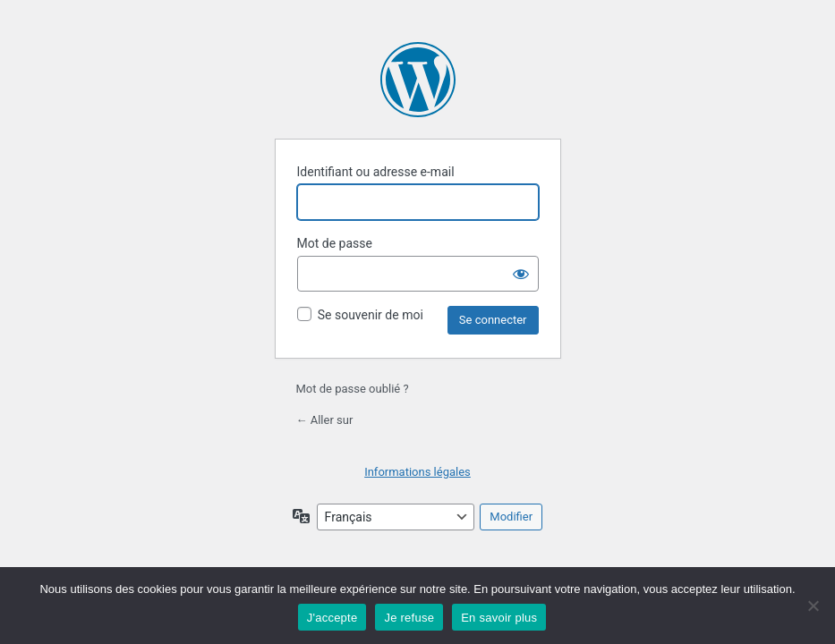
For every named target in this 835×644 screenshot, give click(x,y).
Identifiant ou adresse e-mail (376, 172)
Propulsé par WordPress (418, 80)
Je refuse (409, 618)
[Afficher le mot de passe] (521, 274)
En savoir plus (499, 618)
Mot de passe (335, 243)
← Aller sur (325, 420)
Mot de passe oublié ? (353, 389)
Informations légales (417, 472)
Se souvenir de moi (371, 315)
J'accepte (332, 618)
